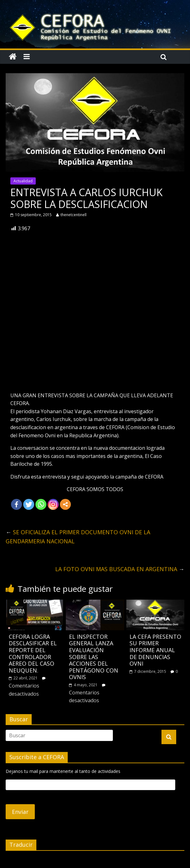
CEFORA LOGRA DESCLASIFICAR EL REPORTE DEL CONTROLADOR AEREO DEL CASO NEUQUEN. (33, 653)
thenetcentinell (74, 215)
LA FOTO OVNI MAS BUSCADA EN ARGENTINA (120, 569)
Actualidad (23, 181)
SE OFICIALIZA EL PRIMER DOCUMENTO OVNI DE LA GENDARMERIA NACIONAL (78, 537)
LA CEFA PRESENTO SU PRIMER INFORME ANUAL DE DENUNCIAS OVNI (155, 650)
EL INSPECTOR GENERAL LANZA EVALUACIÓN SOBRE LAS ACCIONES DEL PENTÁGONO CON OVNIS (94, 657)
